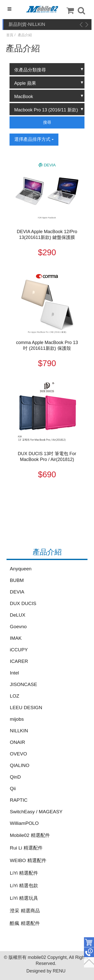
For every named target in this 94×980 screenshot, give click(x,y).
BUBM (17, 580)
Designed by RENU (46, 971)
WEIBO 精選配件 (28, 860)
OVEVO (18, 754)
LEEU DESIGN (26, 708)
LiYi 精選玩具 (24, 898)
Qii (13, 789)
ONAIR (17, 742)
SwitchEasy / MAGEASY (36, 812)
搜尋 (47, 122)
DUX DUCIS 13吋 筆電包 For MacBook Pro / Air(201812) (47, 457)
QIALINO (20, 765)
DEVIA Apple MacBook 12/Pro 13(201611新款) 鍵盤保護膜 (47, 235)
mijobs (17, 719)
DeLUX (18, 615)
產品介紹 (25, 35)
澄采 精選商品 (25, 911)
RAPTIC (19, 800)
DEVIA (17, 592)
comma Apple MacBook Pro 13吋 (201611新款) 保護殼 (47, 345)
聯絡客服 (89, 952)
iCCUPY (19, 650)
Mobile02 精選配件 (30, 835)
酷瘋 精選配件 (25, 923)
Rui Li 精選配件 (26, 848)
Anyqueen (21, 569)
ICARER (19, 661)
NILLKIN (19, 731)
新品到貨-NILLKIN (27, 24)
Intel (14, 673)
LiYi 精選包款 (24, 886)
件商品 (89, 942)
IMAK (16, 638)
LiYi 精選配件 (24, 873)
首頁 (10, 35)
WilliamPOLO (24, 823)
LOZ (14, 696)
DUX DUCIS (23, 603)
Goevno (18, 627)
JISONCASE (23, 684)
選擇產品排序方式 (34, 139)
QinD (15, 777)
